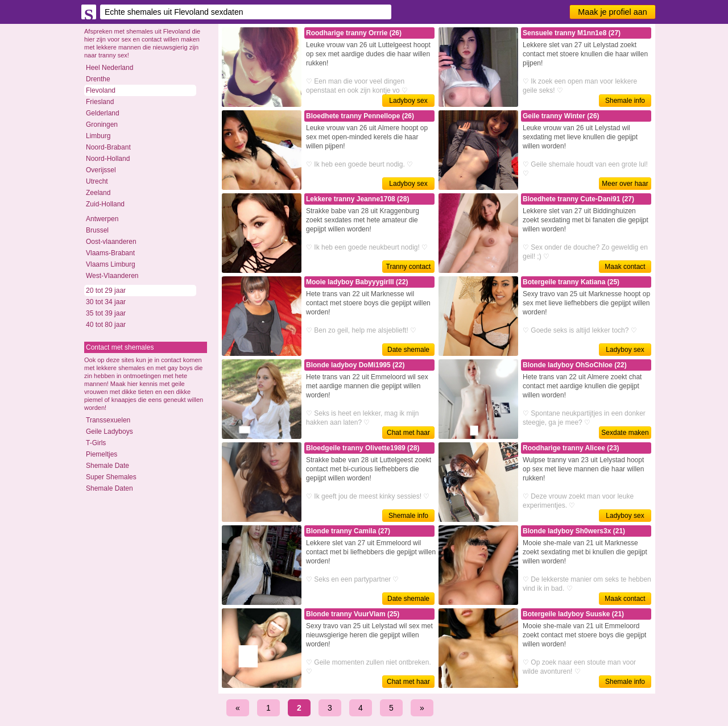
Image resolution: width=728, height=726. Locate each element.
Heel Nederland (109, 68)
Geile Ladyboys (109, 432)
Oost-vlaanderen (111, 242)
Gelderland (103, 113)
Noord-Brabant (108, 147)
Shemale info (625, 101)
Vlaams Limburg (111, 264)
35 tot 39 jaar (106, 313)
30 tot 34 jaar (106, 302)
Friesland (100, 102)
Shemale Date (107, 466)
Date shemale (408, 350)
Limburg (98, 136)
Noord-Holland (108, 159)
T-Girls (96, 443)
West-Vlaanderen (112, 276)
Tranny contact (409, 267)
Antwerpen (102, 219)
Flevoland (101, 90)
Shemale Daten (109, 488)
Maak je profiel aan (613, 12)
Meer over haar (625, 184)
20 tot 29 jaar (106, 291)
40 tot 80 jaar (106, 325)
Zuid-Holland (105, 204)
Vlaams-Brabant (110, 253)
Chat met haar (408, 433)
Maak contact (625, 267)
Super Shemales (111, 477)
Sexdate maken (625, 433)
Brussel (97, 230)
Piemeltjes (102, 454)
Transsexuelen (108, 420)
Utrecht (97, 181)
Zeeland (98, 193)
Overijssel (101, 170)
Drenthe (98, 79)
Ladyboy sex (408, 101)
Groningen (102, 125)
